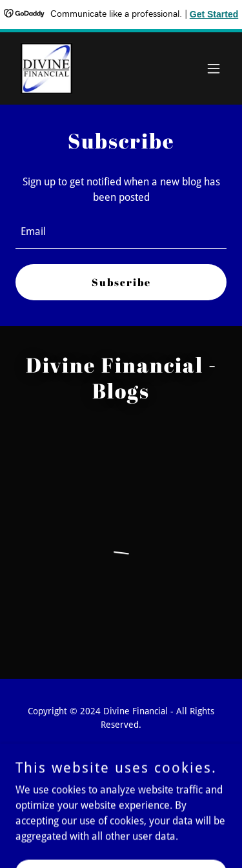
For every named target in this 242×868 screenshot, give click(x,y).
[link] (46, 68)
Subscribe (121, 282)
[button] (214, 68)
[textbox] (121, 232)
